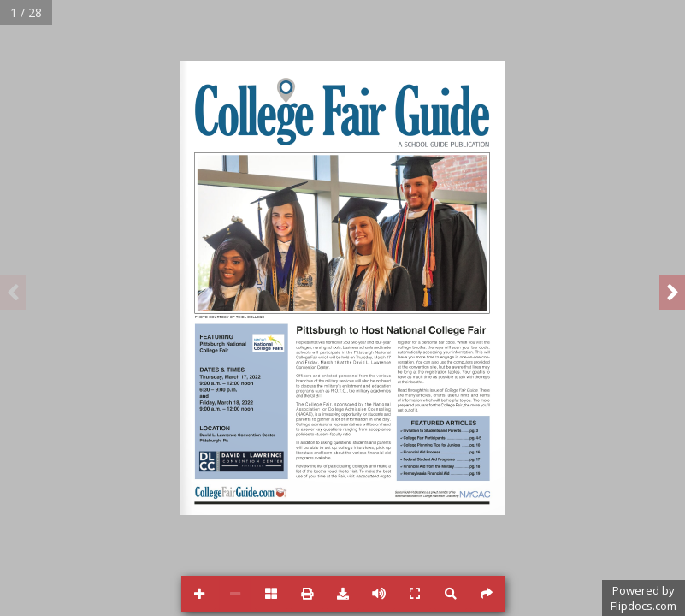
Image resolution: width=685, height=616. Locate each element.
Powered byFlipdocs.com (644, 598)
